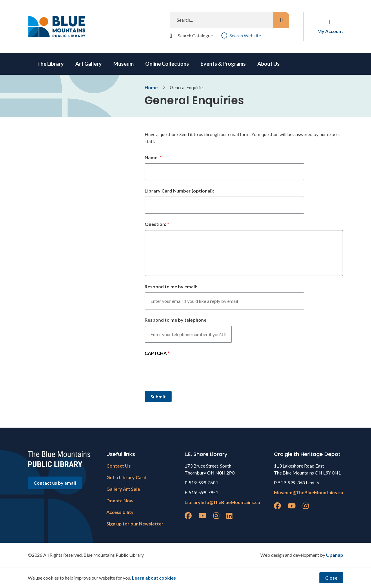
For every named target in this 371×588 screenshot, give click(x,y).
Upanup (335, 555)
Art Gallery (89, 64)
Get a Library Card (126, 477)
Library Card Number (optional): (179, 191)
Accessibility (120, 512)
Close (331, 578)
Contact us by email (55, 483)
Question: (155, 224)
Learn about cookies (154, 578)
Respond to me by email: (171, 286)
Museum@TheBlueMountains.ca (309, 492)
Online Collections (167, 64)
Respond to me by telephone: (176, 320)
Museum (123, 64)
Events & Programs (223, 64)
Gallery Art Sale (123, 489)
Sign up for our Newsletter (135, 524)
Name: (152, 157)
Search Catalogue (195, 35)
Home (151, 87)
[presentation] (189, 373)
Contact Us (119, 466)
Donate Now (120, 500)
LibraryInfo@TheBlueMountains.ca (222, 502)
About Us (269, 64)
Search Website (245, 35)
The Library (50, 64)
